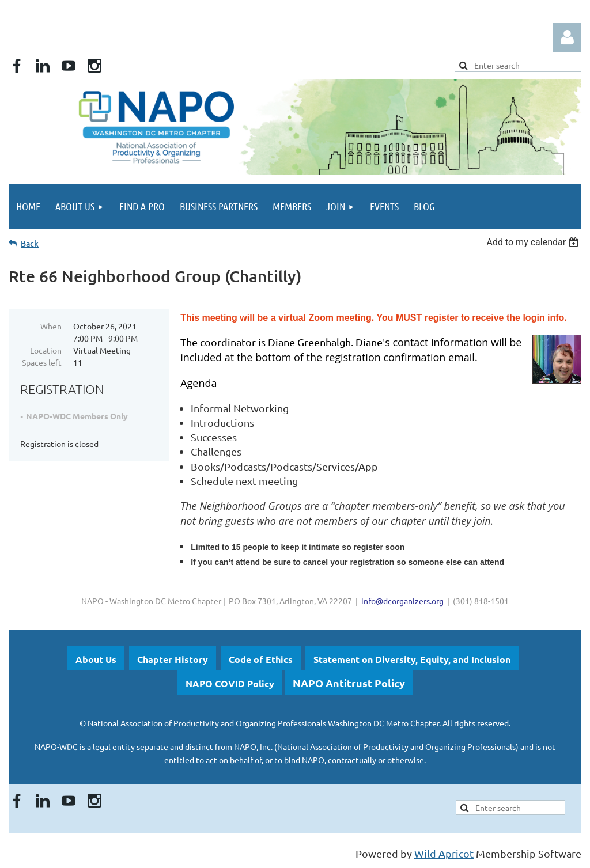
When (51, 326)
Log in (567, 37)
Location (46, 350)
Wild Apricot (444, 853)
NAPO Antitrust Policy (349, 683)
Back (30, 243)
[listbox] (534, 242)
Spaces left (42, 362)
